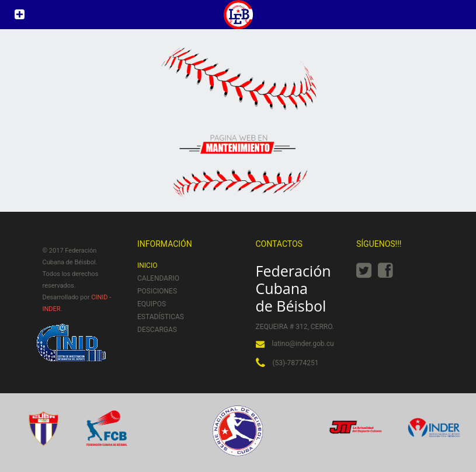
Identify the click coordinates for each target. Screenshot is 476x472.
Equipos (152, 304)
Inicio (147, 265)
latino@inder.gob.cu (303, 344)
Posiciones (157, 291)
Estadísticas (161, 317)
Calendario (158, 278)
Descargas (157, 330)
